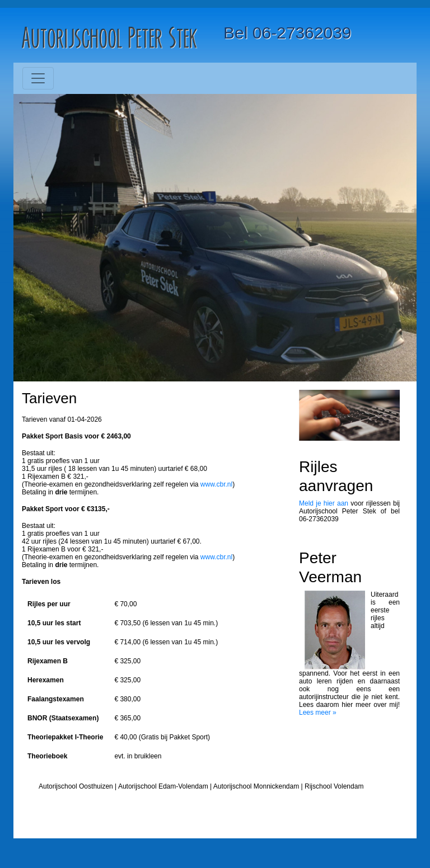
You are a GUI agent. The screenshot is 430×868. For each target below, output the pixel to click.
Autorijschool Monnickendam (256, 786)
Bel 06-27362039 (288, 33)
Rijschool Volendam (334, 786)
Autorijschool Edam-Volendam (163, 786)
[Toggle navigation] (38, 78)
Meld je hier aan (324, 503)
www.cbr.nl (216, 484)
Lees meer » (318, 713)
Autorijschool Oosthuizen (76, 786)
